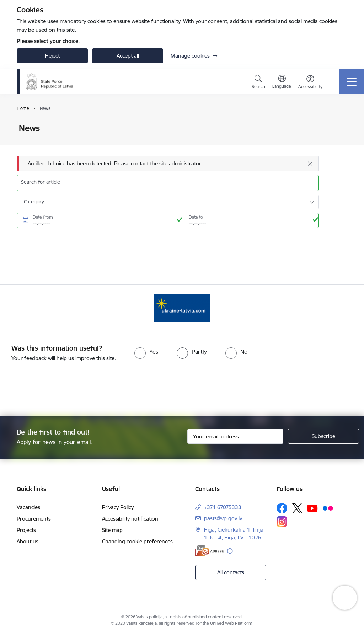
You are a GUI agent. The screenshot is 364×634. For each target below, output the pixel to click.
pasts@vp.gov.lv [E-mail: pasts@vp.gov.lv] (223, 518)
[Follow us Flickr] (328, 508)
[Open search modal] (258, 83)
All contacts (231, 572)
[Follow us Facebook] (282, 508)
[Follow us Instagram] (282, 521)
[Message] (168, 164)
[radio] (146, 352)
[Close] (310, 164)
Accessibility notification (130, 519)
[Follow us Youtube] (312, 508)
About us (28, 541)
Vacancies (28, 507)
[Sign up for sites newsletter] (323, 436)
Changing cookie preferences (137, 541)
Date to (196, 217)
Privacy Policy (118, 507)
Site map (112, 530)
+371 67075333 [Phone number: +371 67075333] (223, 507)
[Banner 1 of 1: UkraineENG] (182, 307)
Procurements (34, 519)
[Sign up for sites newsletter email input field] (235, 436)
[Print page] (337, 125)
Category (34, 202)
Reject (52, 56)
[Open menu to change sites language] (282, 82)
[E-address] (209, 551)
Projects (26, 530)
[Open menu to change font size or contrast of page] (310, 83)
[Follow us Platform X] (297, 508)
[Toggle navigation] (352, 82)
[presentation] (182, 389)
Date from (43, 217)
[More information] (230, 551)
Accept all (128, 56)
